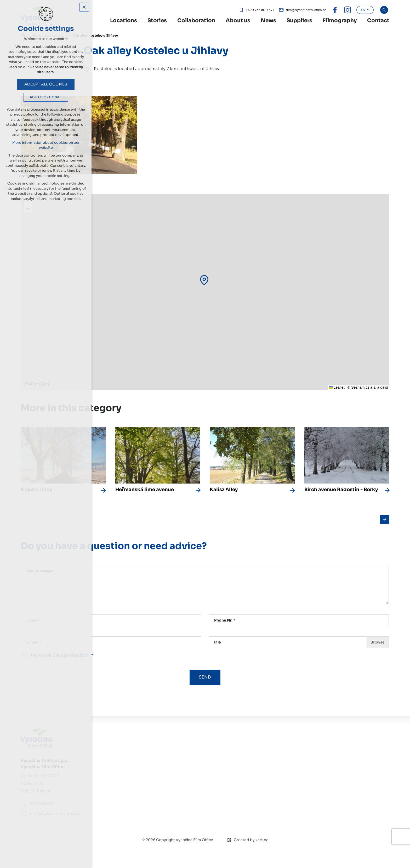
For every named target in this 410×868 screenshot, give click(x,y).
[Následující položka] (385, 519)
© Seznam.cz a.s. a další (368, 387)
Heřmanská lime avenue (145, 490)
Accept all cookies (46, 87)
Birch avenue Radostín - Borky (341, 490)
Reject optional (46, 100)
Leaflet (337, 387)
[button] (204, 280)
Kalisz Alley (224, 490)
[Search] (384, 10)
